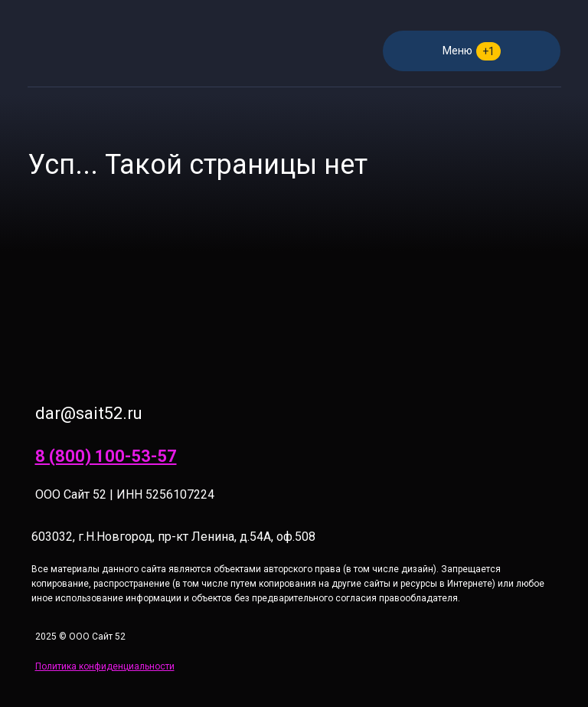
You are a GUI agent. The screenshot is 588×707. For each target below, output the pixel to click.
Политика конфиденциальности (105, 666)
